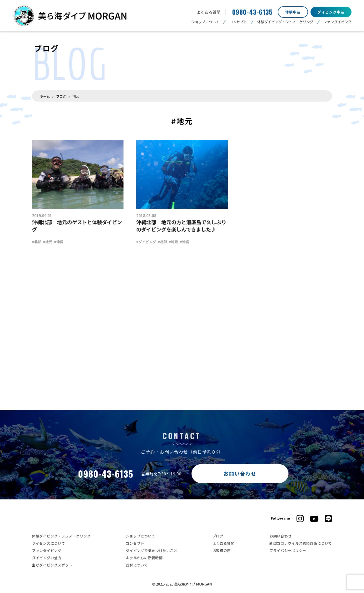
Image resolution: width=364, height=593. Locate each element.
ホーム (45, 96)
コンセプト (238, 22)
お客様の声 (222, 550)
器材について (137, 565)
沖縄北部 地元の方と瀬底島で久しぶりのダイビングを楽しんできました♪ (181, 226)
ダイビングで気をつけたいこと (151, 550)
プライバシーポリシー (288, 550)
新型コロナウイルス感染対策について (301, 543)
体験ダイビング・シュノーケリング (285, 22)
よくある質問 (208, 12)
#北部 (37, 242)
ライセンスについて (48, 543)
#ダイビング (146, 242)
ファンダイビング (337, 22)
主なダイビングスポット (52, 565)
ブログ (61, 96)
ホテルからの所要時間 (144, 558)
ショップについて (205, 22)
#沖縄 (59, 242)
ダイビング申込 (331, 12)
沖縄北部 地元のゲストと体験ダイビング (77, 226)
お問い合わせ (240, 474)
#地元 (48, 242)
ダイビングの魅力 (47, 558)
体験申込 (293, 12)
